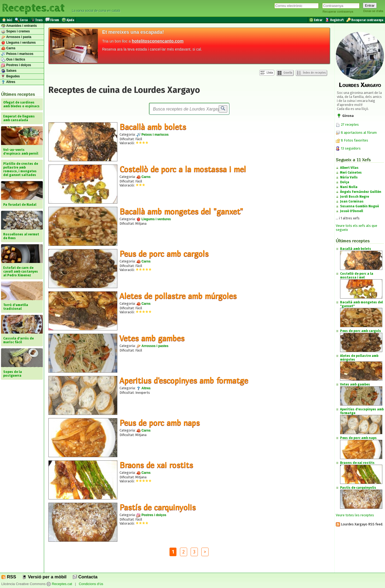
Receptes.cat (33, 8)
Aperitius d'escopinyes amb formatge (184, 380)
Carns (8, 48)
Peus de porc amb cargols (164, 254)
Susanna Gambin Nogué (359, 206)
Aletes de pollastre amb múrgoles (178, 296)
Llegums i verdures (18, 43)
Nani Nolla (349, 187)
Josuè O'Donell (352, 211)
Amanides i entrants (19, 26)
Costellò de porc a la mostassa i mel (183, 169)
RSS (9, 577)
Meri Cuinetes (351, 173)
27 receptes (347, 125)
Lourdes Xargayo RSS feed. (359, 524)
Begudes (10, 77)
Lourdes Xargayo (360, 85)
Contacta (85, 577)
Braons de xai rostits (156, 465)
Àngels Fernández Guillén (361, 192)
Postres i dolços (16, 65)
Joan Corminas (352, 201)
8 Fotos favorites (352, 140)
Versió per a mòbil (44, 577)
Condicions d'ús (91, 584)
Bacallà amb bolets (153, 127)
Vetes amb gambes (152, 338)
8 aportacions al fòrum (359, 133)
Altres (8, 82)
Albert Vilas (349, 168)
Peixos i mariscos (17, 54)
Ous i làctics (13, 60)
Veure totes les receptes (355, 515)
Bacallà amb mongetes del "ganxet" (181, 211)
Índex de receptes (311, 73)
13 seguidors (348, 148)
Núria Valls (349, 177)
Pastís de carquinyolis (158, 507)
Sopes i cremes (15, 32)
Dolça (345, 182)
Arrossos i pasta (16, 37)
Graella (285, 73)
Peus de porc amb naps (160, 423)
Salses (9, 71)
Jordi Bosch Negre (355, 197)
